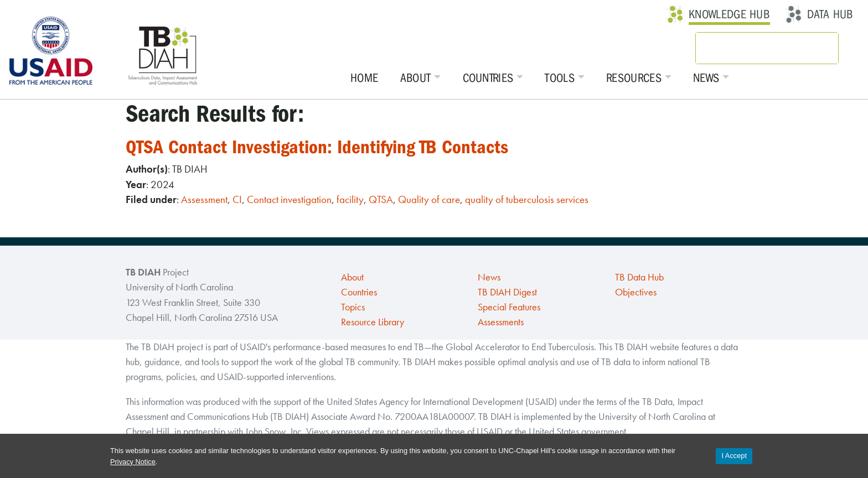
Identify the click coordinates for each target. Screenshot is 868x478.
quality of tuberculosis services (527, 199)
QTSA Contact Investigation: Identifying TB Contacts (319, 147)
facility (350, 199)
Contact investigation (289, 199)
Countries (488, 78)
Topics (353, 307)
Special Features (509, 307)
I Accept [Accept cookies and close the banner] (734, 456)
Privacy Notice (133, 462)
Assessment (204, 199)
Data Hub (830, 14)
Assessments (501, 322)
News (707, 78)
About (416, 78)
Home (365, 78)
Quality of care (429, 199)
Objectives (636, 292)
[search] (752, 48)
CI (237, 199)
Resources (634, 78)
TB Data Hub (639, 277)
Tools (560, 78)
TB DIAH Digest (507, 292)
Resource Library (373, 322)
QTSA (381, 199)
